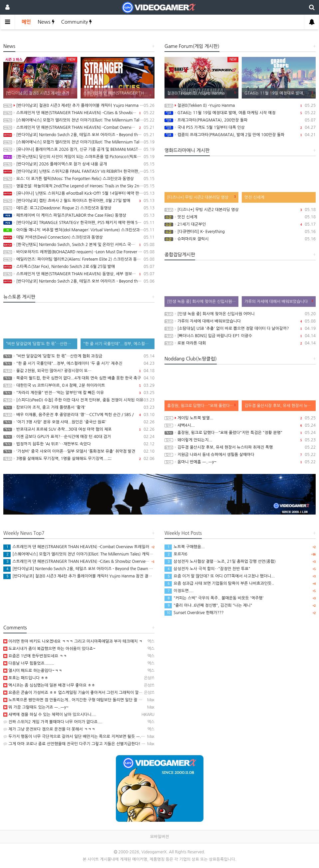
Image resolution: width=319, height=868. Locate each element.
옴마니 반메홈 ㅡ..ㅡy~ (240, 462)
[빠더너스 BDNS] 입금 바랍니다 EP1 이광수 (240, 336)
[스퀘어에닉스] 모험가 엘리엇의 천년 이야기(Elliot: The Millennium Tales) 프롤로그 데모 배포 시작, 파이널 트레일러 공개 (79, 142)
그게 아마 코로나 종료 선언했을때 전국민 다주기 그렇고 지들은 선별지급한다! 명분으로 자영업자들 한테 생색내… (102, 744)
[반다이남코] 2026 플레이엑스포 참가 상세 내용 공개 (79, 164)
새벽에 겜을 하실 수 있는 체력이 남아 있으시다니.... (50, 715)
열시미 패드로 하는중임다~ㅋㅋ (33, 671)
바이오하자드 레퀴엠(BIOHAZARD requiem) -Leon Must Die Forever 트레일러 (79, 252)
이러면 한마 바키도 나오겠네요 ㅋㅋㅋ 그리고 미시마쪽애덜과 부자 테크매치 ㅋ (73, 641)
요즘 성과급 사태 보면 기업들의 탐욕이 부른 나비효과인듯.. (219, 583)
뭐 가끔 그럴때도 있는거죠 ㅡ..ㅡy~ (36, 707)
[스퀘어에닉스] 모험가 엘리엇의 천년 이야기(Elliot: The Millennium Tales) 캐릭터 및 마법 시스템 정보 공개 (79, 120)
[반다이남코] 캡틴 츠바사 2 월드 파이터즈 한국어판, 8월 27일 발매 (79, 201)
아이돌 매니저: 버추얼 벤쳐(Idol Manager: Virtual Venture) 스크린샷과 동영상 (79, 230)
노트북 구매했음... (185, 547)
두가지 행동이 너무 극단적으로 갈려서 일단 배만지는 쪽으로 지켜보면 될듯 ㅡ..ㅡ (75, 737)
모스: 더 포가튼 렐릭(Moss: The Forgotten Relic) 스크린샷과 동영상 (79, 179)
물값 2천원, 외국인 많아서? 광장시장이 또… (79, 371)
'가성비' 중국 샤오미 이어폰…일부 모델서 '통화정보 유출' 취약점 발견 (79, 451)
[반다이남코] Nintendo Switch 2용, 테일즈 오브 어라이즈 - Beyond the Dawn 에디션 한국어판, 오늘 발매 (79, 135)
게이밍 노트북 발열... (240, 418)
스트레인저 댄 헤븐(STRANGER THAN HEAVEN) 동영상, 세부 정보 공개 (79, 274)
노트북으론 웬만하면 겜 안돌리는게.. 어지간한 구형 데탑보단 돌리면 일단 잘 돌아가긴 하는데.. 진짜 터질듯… (98, 700)
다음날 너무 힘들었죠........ (29, 663)
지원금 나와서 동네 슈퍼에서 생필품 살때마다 (240, 455)
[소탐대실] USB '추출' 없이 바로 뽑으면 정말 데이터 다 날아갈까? (240, 328)
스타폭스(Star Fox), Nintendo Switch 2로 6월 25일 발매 (79, 267)
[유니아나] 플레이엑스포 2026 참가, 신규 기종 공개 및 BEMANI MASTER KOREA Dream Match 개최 (79, 149)
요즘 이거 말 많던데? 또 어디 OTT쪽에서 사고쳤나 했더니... (220, 576)
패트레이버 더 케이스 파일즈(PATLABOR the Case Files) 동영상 (79, 215)
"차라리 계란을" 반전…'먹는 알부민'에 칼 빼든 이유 (79, 393)
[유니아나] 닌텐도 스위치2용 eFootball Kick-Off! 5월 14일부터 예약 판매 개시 (79, 193)
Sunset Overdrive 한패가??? (194, 613)
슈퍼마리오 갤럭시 (240, 239)
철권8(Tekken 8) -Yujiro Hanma (240, 106)
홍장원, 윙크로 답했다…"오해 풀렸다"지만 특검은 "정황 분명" (240, 433)
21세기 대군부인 (240, 224)
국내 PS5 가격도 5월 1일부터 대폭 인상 (240, 127)
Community (77, 22)
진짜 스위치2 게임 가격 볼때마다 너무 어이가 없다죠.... (53, 722)
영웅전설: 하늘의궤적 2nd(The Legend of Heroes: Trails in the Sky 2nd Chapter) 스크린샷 (79, 186)
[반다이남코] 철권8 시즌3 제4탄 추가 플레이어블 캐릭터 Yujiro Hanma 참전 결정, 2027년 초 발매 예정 (79, 106)
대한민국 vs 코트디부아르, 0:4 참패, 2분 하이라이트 (79, 385)
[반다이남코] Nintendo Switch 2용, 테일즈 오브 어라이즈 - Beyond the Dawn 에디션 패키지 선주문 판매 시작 (79, 281)
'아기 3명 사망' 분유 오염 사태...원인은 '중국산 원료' (79, 422)
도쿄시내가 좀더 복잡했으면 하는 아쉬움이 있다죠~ (49, 649)
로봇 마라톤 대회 (240, 343)
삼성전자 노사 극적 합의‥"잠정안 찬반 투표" (207, 569)
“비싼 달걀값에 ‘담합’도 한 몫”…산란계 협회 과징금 (79, 356)
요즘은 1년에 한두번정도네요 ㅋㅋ (35, 656)
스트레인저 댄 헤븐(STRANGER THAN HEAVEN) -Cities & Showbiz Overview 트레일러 (79, 113)
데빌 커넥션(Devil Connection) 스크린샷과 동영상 (79, 237)
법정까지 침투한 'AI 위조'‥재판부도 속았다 (79, 444)
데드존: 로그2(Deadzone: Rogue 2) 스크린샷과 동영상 (79, 208)
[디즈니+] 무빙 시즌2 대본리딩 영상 (240, 210)
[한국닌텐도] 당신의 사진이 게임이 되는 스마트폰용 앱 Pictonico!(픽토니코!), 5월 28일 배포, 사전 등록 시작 (79, 157)
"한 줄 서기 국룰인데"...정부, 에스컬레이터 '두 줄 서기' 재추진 (79, 363)
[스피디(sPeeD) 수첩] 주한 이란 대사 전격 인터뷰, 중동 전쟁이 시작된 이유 (79, 400)
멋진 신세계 (240, 217)
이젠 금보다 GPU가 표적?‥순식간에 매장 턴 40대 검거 (79, 437)
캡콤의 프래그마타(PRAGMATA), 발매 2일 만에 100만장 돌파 (240, 135)
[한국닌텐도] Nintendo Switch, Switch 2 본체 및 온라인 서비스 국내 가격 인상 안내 (79, 245)
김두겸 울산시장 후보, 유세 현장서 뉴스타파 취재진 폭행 (240, 447)
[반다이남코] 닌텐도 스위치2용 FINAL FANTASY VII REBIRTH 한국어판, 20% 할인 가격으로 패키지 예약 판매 (79, 171)
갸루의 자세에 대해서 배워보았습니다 (240, 321)
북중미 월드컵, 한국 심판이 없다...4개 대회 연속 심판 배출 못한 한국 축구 (79, 378)
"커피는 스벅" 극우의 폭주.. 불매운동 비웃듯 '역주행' (214, 598)
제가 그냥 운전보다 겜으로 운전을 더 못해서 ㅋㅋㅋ (49, 729)
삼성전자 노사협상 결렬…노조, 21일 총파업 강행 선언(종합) (220, 561)
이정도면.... (179, 591)
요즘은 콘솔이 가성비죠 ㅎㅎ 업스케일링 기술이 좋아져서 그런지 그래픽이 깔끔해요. (77, 693)
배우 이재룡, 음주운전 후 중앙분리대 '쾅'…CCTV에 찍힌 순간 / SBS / (79, 415)
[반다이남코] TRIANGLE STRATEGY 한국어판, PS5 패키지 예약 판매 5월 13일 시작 (79, 223)
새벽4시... (240, 425)
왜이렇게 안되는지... (240, 440)
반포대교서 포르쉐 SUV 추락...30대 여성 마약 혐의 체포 (79, 429)
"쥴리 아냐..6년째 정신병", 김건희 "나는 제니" (208, 605)
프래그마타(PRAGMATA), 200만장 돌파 (240, 120)
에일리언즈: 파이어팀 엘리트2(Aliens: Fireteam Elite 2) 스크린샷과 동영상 (79, 259)
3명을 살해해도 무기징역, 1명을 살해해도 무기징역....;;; (79, 459)
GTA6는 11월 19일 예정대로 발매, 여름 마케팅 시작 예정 (240, 113)
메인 (26, 22)
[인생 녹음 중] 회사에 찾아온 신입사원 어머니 (240, 314)
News (46, 22)
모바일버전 (159, 837)
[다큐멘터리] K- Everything (240, 232)
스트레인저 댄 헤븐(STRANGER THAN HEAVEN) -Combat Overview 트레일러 (79, 127)
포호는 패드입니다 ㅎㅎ (26, 678)
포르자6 (176, 554)
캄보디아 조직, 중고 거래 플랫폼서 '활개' (79, 407)
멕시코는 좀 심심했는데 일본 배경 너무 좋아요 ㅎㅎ (49, 685)
